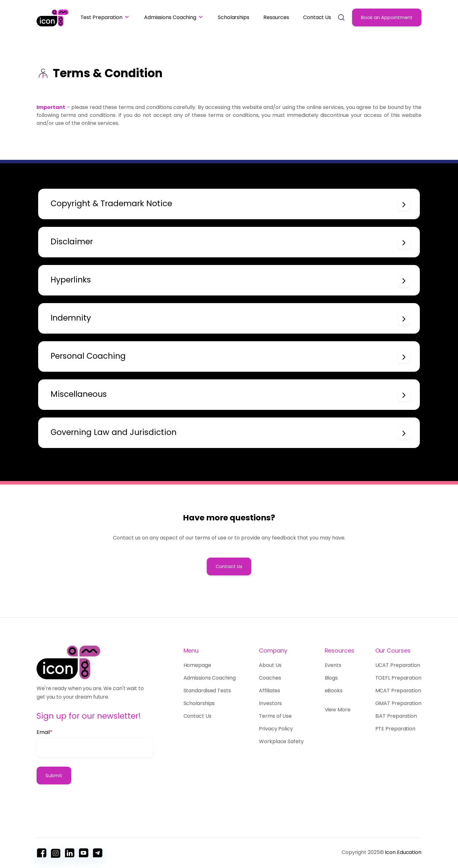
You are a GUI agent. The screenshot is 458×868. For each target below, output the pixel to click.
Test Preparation (101, 17)
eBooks (334, 691)
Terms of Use (275, 716)
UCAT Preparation (398, 665)
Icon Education (403, 852)
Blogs (331, 678)
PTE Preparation (396, 729)
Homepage (199, 665)
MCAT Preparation (398, 691)
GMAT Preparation (398, 703)
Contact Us (317, 17)
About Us (270, 665)
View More (338, 710)
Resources (276, 17)
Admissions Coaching (170, 17)
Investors (270, 703)
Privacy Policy (276, 729)
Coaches (270, 678)
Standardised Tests (207, 691)
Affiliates (270, 691)
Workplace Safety (281, 741)
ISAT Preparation (396, 716)
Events (333, 665)
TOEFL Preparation (398, 678)
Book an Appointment (387, 17)
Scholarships (234, 17)
